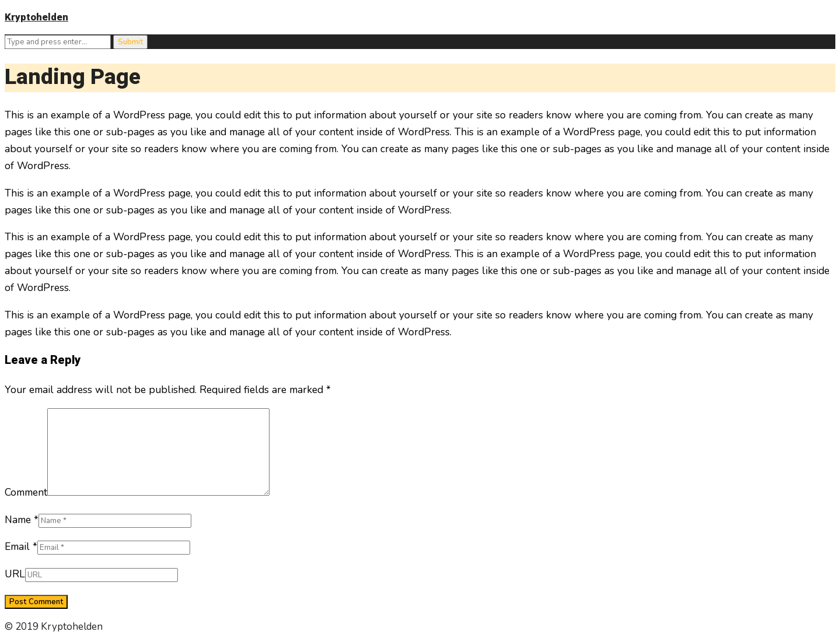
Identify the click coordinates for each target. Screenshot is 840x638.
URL (15, 574)
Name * (22, 520)
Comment (26, 492)
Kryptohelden (36, 17)
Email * (21, 546)
